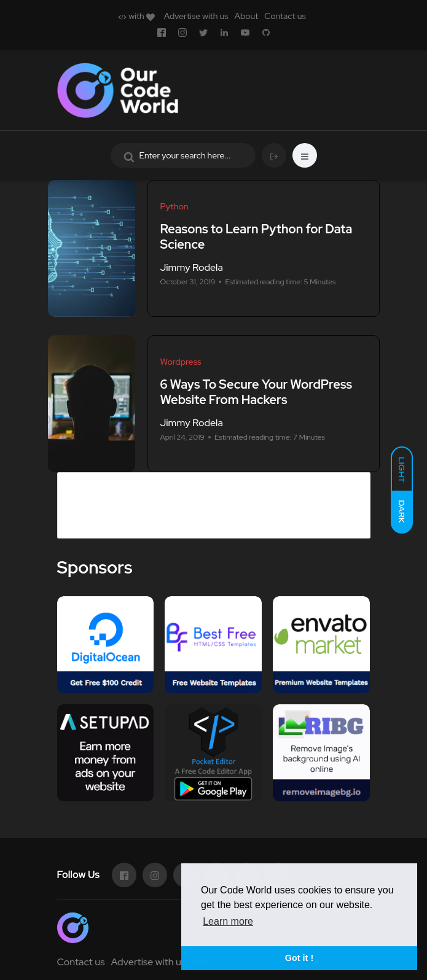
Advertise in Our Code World (139, 480)
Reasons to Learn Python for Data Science (257, 237)
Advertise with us (196, 16)
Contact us (285, 16)
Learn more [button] (228, 921)
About (246, 16)
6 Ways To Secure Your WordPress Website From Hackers (257, 392)
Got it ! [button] (299, 958)
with (136, 16)
